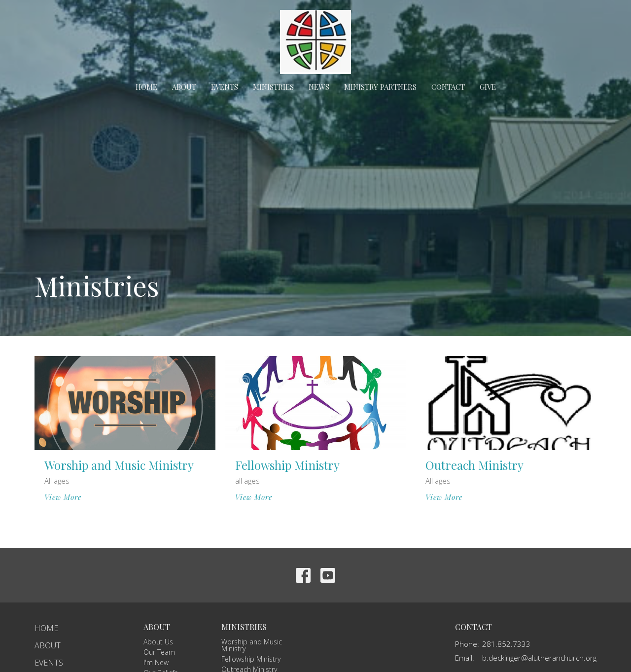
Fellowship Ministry (251, 659)
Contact (448, 87)
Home (146, 87)
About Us (158, 642)
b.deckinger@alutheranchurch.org (539, 658)
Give (488, 87)
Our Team (159, 652)
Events (225, 87)
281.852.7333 (506, 644)
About (184, 87)
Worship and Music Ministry (252, 645)
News (319, 87)
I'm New (156, 662)
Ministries (273, 87)
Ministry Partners (380, 87)
